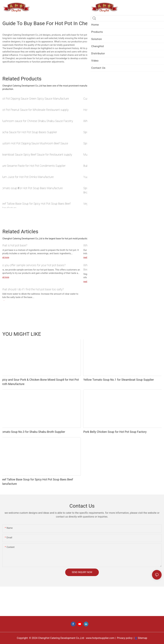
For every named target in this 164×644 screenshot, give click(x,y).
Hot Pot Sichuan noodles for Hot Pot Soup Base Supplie (118, 110)
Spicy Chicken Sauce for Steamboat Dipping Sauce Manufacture (123, 143)
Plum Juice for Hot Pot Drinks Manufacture (27, 177)
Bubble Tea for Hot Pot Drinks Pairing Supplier (112, 166)
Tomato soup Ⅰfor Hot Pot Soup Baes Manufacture (32, 188)
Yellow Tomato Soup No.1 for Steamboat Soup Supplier (119, 380)
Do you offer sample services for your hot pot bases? (33, 265)
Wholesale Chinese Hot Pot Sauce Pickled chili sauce (116, 121)
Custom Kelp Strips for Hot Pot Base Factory (111, 99)
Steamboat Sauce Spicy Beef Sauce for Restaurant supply (36, 155)
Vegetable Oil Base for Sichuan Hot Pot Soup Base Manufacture (122, 204)
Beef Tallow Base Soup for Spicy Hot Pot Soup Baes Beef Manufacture (36, 206)
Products (156, 334)
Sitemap (141, 638)
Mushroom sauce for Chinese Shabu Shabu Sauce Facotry (37, 121)
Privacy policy (125, 638)
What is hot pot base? (14, 245)
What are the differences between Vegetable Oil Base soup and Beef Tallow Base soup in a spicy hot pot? (122, 267)
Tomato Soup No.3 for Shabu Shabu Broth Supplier (33, 432)
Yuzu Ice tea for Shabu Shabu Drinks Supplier (111, 177)
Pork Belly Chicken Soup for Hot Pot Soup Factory (115, 432)
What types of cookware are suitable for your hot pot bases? (120, 245)
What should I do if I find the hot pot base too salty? (32, 289)
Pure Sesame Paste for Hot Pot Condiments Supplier (33, 166)
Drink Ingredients (121, 334)
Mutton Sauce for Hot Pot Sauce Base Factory (112, 155)
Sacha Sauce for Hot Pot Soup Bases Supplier (29, 132)
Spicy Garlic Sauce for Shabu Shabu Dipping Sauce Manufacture (123, 132)
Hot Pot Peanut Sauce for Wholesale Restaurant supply (35, 110)
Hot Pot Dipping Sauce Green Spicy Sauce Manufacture (35, 99)
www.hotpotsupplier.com (100, 638)
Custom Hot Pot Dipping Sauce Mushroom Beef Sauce (34, 143)
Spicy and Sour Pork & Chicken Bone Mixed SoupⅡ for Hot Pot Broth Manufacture (121, 190)
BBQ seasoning (140, 334)
